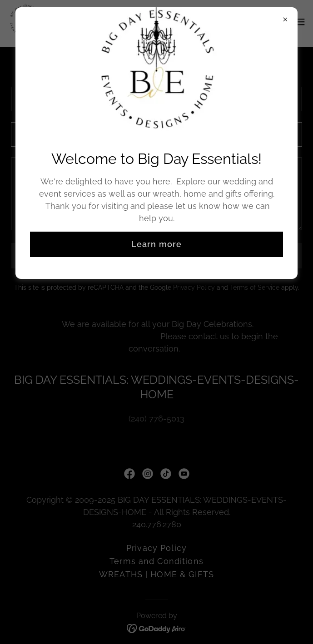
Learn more (156, 244)
